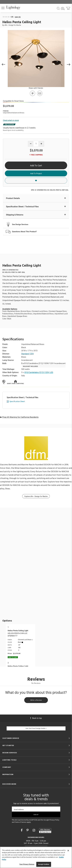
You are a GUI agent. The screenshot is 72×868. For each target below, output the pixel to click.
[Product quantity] (36, 144)
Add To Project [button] (36, 174)
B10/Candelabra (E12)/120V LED (39, 372)
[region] (36, 857)
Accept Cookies (44, 864)
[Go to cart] (68, 8)
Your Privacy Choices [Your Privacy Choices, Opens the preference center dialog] (27, 864)
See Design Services (20, 224)
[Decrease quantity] (31, 144)
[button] (3, 8)
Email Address (19, 810)
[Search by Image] (63, 9)
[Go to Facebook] (22, 830)
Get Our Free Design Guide (36, 728)
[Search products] (58, 8)
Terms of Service (21, 822)
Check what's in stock (11, 120)
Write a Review (36, 700)
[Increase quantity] (41, 144)
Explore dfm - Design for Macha (36, 496)
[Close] (68, 851)
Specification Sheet (17, 402)
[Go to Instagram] (34, 830)
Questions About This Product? (24, 232)
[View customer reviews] (45, 831)
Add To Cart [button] (36, 166)
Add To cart (13, 657)
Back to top (36, 718)
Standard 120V (27, 354)
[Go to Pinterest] (32, 96)
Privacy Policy (54, 820)
